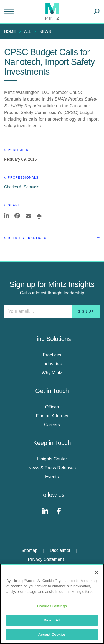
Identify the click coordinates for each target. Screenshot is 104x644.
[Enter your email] (52, 311)
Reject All (52, 620)
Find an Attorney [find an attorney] (52, 416)
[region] (52, 604)
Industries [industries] (52, 364)
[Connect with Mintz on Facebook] (59, 514)
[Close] (97, 573)
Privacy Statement (46, 559)
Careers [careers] (52, 425)
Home (10, 31)
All (28, 31)
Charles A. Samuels (22, 187)
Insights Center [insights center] (52, 459)
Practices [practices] (52, 355)
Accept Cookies (52, 634)
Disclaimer (60, 550)
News (45, 31)
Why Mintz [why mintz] (52, 373)
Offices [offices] (52, 407)
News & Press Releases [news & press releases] (52, 468)
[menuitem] (11, 31)
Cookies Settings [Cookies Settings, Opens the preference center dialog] (52, 606)
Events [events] (52, 477)
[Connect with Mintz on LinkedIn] (45, 514)
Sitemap (30, 550)
